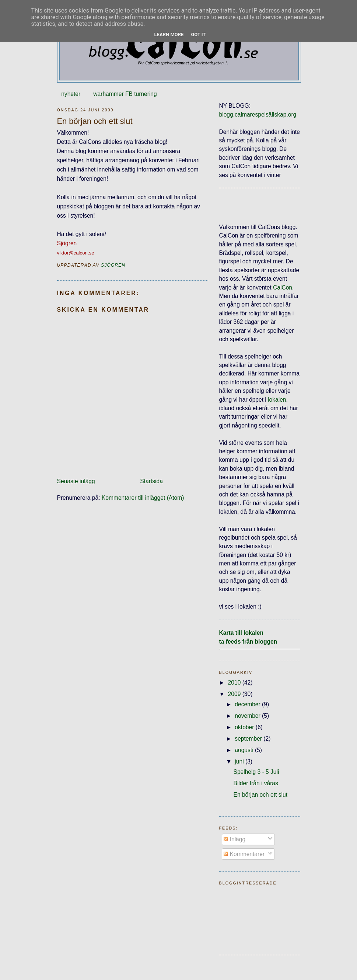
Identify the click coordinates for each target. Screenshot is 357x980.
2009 (235, 694)
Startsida (151, 481)
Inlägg (234, 839)
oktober (245, 727)
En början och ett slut (260, 795)
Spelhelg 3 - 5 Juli (256, 772)
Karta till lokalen (241, 633)
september (249, 739)
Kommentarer (244, 854)
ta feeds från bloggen (248, 642)
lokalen (277, 400)
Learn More (169, 34)
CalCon (283, 288)
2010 (235, 683)
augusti (245, 750)
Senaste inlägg (76, 481)
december (248, 704)
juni (240, 761)
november (248, 716)
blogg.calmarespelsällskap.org (258, 115)
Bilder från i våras (255, 783)
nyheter (71, 94)
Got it (198, 34)
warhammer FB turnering (125, 94)
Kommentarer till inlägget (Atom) (143, 498)
